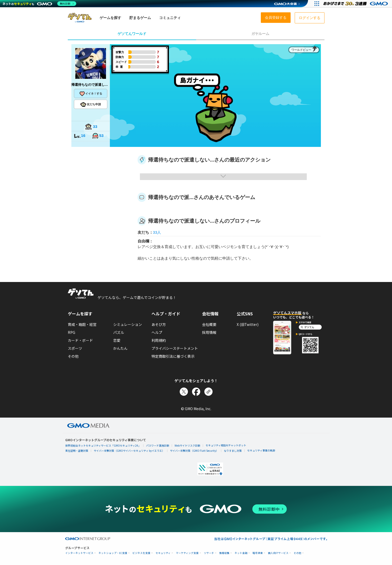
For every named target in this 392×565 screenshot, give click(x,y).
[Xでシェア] (184, 392)
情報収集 (224, 553)
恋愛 (117, 340)
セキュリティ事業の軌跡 (261, 450)
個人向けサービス (278, 553)
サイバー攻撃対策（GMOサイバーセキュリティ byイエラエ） (129, 451)
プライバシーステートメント (175, 348)
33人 (157, 232)
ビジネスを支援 (141, 553)
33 (91, 127)
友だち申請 (90, 105)
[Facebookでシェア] (196, 392)
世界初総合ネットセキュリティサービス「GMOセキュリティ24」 (103, 445)
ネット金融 (241, 553)
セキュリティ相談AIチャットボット (226, 445)
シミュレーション (128, 324)
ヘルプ (157, 332)
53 (98, 136)
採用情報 (209, 332)
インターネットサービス (79, 553)
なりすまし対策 (233, 451)
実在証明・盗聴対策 (77, 451)
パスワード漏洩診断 (158, 445)
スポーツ (75, 348)
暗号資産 (258, 553)
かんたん (120, 348)
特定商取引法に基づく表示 (173, 356)
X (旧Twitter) (248, 324)
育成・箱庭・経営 (82, 324)
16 (80, 136)
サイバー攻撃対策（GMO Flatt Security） (194, 451)
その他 (73, 356)
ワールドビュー (301, 50)
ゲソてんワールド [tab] (132, 34)
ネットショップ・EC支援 (113, 553)
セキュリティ (163, 553)
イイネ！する (91, 94)
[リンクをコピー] (208, 392)
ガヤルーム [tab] (260, 34)
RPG (71, 332)
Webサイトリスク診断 (187, 445)
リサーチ (209, 553)
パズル (119, 332)
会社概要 (209, 324)
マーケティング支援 (187, 553)
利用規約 (159, 340)
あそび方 (159, 324)
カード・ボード (80, 340)
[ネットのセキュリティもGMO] (39, 4)
